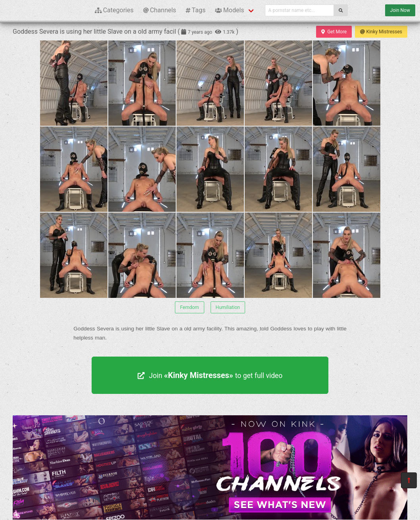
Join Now (400, 10)
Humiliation (228, 307)
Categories (114, 10)
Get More (334, 32)
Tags (196, 10)
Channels (160, 10)
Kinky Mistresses (381, 32)
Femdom (190, 307)
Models (229, 10)
